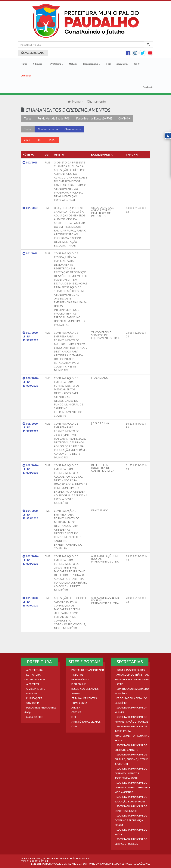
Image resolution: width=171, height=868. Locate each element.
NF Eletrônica (80, 679)
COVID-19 (26, 76)
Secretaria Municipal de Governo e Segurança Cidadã (131, 820)
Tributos (77, 675)
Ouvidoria (148, 87)
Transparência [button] (92, 64)
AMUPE (76, 693)
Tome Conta (79, 703)
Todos (28, 119)
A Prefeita (33, 684)
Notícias (73, 64)
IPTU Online (79, 684)
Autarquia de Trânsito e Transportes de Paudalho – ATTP (132, 679)
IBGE (74, 717)
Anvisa (76, 708)
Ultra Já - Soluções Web (136, 864)
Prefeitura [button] (57, 64)
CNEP (74, 726)
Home (24, 64)
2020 (52, 140)
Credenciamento (48, 129)
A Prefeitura (34, 670)
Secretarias (122, 64)
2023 (27, 140)
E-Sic (108, 64)
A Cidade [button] (39, 64)
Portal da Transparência (88, 670)
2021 (40, 140)
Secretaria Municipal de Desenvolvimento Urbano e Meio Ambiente (132, 787)
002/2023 (30, 162)
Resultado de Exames (85, 689)
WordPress (109, 864)
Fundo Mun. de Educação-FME (94, 119)
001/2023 (30, 208)
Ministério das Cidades (86, 722)
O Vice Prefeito (36, 689)
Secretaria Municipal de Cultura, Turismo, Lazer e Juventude (131, 759)
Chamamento (73, 129)
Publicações (34, 698)
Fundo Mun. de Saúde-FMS (54, 119)
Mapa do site (35, 717)
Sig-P (137, 64)
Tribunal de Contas (84, 698)
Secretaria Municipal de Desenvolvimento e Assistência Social (131, 773)
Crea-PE (76, 712)
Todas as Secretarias (131, 670)
